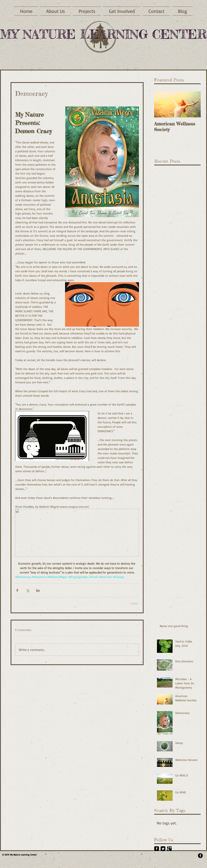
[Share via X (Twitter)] (28, 590)
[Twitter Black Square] (163, 849)
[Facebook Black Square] (157, 849)
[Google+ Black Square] (169, 849)
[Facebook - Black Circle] (200, 856)
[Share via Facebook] (17, 590)
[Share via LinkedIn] (38, 590)
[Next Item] (194, 104)
